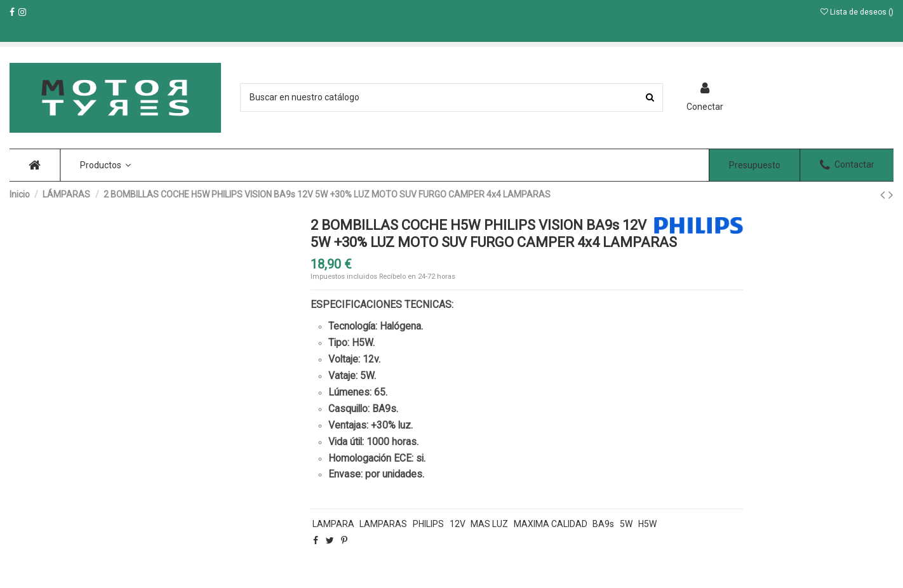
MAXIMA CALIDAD (551, 524)
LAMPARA (333, 524)
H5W (647, 524)
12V (458, 524)
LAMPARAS (383, 524)
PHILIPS (428, 524)
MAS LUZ (489, 524)
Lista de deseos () (857, 12)
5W (626, 524)
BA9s (603, 524)
